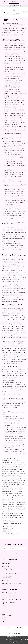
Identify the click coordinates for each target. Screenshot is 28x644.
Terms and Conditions (18, 628)
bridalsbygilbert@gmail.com (16, 485)
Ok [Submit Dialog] (26, 640)
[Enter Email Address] (14, 549)
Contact (4, 620)
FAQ (3, 622)
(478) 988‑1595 (6, 532)
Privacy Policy (12, 385)
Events (4, 619)
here (16, 643)
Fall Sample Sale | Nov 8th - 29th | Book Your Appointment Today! (14, 2)
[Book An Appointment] (14, 6)
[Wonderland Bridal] (14, 12)
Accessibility (14, 630)
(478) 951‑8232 (6, 581)
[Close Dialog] (1, 640)
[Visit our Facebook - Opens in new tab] (12, 554)
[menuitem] (4, 12)
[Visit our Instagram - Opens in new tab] (16, 554)
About (4, 618)
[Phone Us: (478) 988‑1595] (4, 12)
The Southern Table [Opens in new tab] (7, 616)
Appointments (6, 615)
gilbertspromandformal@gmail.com (11, 584)
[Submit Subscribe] (24, 549)
